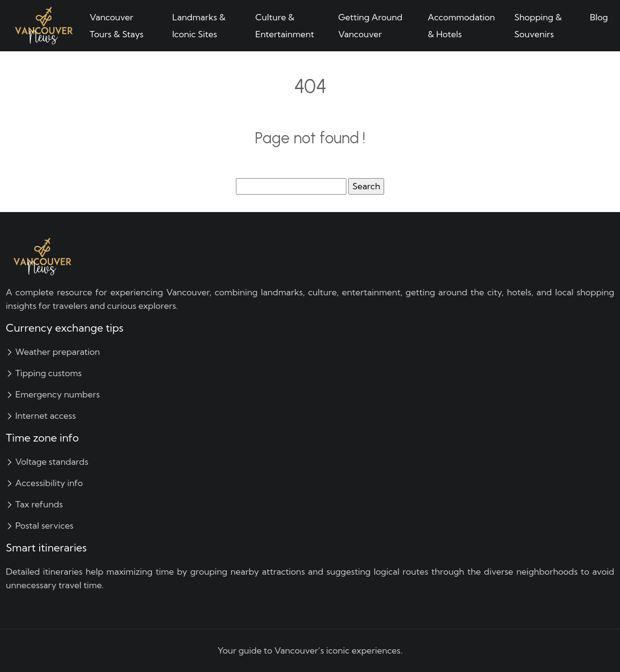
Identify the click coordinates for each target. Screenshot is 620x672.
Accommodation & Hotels (461, 26)
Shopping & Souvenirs (538, 26)
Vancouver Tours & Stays (116, 26)
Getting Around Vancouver (370, 26)
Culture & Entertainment (285, 26)
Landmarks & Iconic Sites (199, 26)
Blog (599, 17)
